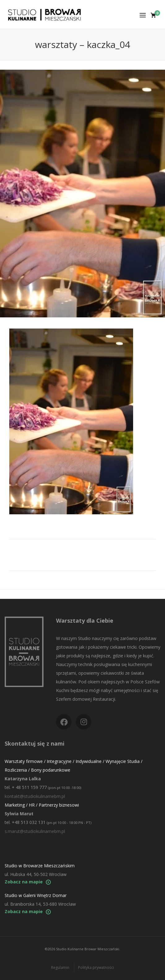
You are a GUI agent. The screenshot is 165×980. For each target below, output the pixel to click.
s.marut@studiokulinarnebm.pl (35, 831)
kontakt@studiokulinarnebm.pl (35, 796)
